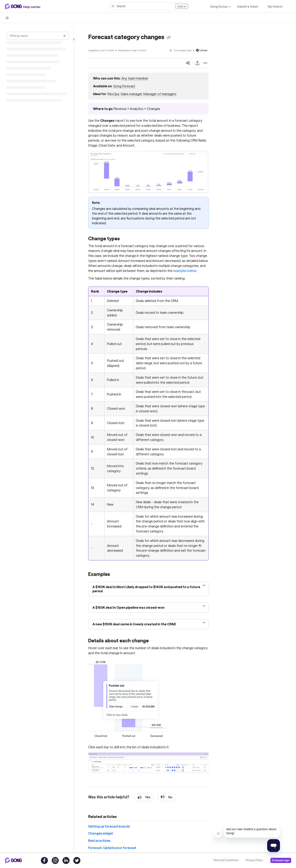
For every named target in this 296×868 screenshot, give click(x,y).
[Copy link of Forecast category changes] (169, 37)
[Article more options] (205, 63)
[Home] (7, 18)
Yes (144, 797)
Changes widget (101, 833)
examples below (185, 271)
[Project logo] (23, 6)
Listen (202, 50)
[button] (150, 6)
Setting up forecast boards (109, 826)
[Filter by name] (38, 36)
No (167, 797)
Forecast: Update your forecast (112, 848)
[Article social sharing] (188, 63)
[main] (148, 440)
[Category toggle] (74, 39)
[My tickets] (275, 7)
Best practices (99, 840)
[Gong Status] (219, 7)
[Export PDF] (197, 63)
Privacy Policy (254, 860)
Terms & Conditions (226, 860)
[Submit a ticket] (248, 7)
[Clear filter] (65, 36)
